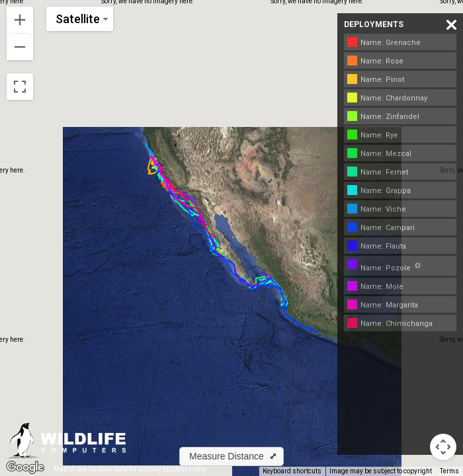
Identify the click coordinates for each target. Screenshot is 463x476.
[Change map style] (80, 19)
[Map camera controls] (443, 447)
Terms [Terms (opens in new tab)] (449, 471)
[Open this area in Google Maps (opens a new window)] (25, 467)
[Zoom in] (20, 20)
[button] (232, 456)
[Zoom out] (20, 47)
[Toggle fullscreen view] (20, 87)
